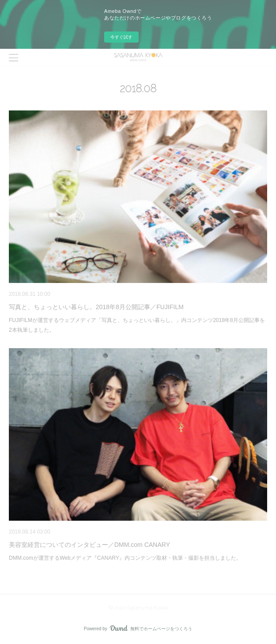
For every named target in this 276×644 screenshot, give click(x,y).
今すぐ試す (121, 37)
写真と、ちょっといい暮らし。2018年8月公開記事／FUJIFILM (96, 307)
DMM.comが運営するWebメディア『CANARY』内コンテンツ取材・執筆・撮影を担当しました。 (125, 558)
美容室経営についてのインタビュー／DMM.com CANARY (89, 545)
